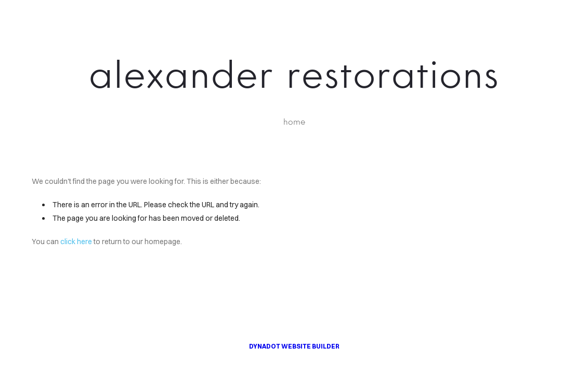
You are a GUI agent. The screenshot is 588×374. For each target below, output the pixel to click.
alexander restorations (294, 74)
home (294, 122)
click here (76, 242)
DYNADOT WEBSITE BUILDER (294, 346)
